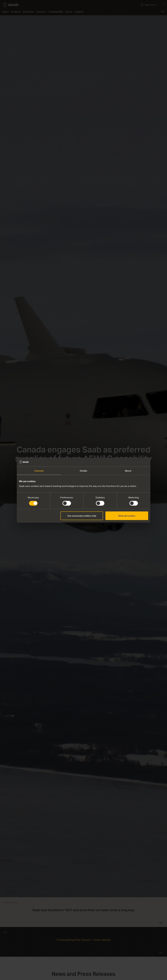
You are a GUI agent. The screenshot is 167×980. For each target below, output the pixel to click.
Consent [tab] (39, 471)
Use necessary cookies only (82, 516)
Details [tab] (84, 471)
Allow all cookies (127, 516)
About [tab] (128, 471)
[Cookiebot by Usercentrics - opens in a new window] (135, 462)
